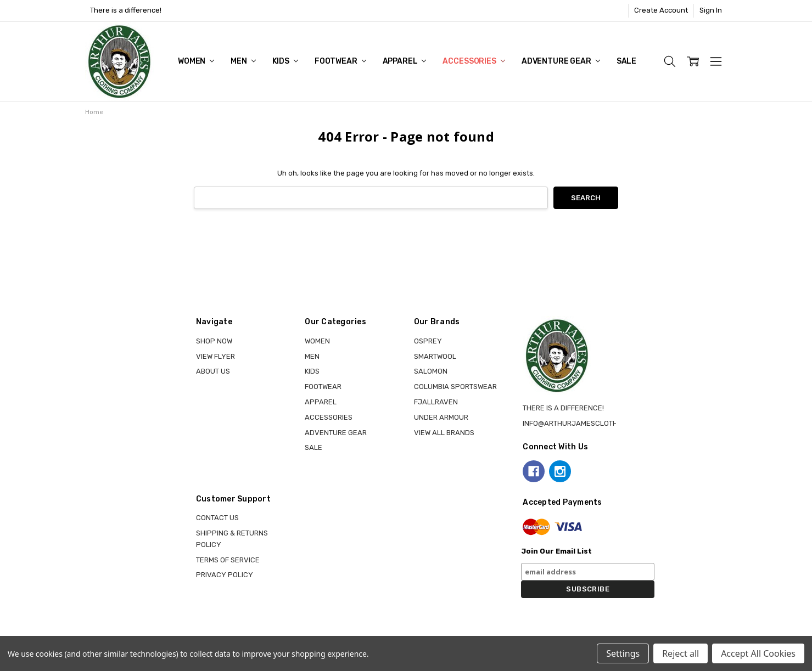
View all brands (444, 433)
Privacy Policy (225, 575)
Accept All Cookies (758, 653)
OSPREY (428, 341)
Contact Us (217, 518)
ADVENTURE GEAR (561, 61)
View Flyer (215, 356)
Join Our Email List (556, 551)
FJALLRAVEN (436, 402)
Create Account (661, 10)
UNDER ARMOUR (441, 417)
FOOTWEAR (340, 61)
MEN (243, 61)
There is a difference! (126, 10)
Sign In (711, 10)
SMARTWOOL (435, 356)
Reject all (681, 653)
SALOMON (431, 371)
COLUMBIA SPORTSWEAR (455, 387)
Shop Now (214, 341)
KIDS (285, 61)
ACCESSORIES (474, 61)
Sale (626, 61)
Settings (623, 653)
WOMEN (196, 61)
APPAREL (405, 61)
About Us (213, 371)
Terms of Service (228, 560)
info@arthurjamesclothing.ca (582, 423)
